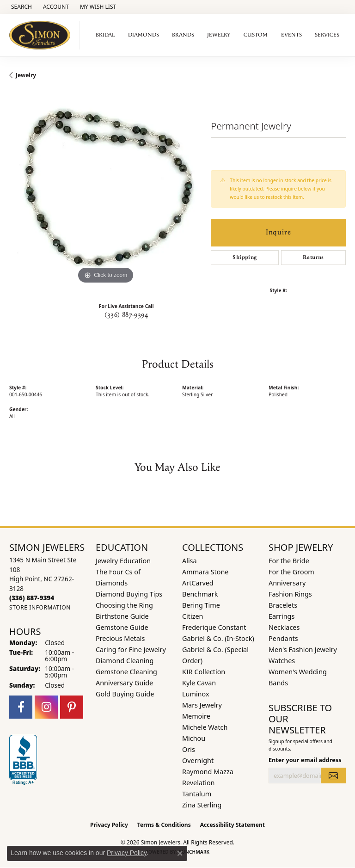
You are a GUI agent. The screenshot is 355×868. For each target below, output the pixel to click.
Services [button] (327, 35)
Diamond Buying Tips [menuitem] (129, 594)
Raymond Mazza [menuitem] (208, 772)
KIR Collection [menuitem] (204, 672)
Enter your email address (305, 760)
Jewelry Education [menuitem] (123, 561)
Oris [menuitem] (189, 749)
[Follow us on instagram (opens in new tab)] (46, 707)
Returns (313, 257)
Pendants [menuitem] (283, 638)
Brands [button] (183, 35)
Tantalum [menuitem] (197, 794)
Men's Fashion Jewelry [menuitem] (303, 649)
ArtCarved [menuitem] (198, 583)
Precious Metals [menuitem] (120, 638)
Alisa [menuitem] (190, 561)
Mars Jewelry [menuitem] (202, 705)
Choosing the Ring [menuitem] (124, 605)
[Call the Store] (32, 598)
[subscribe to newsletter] (333, 776)
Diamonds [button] (144, 35)
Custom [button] (256, 35)
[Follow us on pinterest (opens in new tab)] (72, 707)
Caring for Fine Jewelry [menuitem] (131, 649)
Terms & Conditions (164, 825)
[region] (105, 190)
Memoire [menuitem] (196, 716)
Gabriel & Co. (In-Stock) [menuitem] (218, 638)
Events (291, 35)
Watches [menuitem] (282, 661)
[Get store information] (40, 607)
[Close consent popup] (180, 853)
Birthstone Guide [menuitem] (122, 616)
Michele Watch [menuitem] (205, 727)
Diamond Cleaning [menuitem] (125, 661)
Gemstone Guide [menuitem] (122, 627)
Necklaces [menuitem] (284, 627)
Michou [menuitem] (194, 738)
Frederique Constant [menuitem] (214, 627)
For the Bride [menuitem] (289, 561)
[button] (21, 7)
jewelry (26, 75)
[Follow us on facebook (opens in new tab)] (21, 707)
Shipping (245, 257)
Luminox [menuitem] (196, 694)
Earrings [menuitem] (282, 616)
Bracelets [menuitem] (283, 605)
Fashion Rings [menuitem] (290, 594)
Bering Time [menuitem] (201, 605)
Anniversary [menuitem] (287, 583)
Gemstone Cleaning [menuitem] (126, 672)
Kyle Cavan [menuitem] (199, 683)
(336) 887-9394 (126, 315)
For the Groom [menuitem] (291, 572)
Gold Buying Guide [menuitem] (125, 694)
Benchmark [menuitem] (200, 594)
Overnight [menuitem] (198, 760)
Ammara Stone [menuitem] (205, 572)
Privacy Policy (109, 825)
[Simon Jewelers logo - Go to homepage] (42, 35)
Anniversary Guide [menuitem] (124, 683)
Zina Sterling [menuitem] (202, 805)
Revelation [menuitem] (199, 783)
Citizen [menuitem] (193, 616)
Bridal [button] (105, 35)
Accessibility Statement (233, 825)
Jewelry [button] (219, 35)
